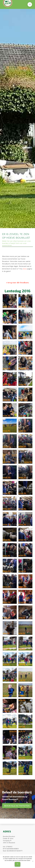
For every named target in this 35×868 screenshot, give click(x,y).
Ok (17, 864)
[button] (30, 4)
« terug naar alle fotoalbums (18, 282)
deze (25, 269)
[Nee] (33, 861)
